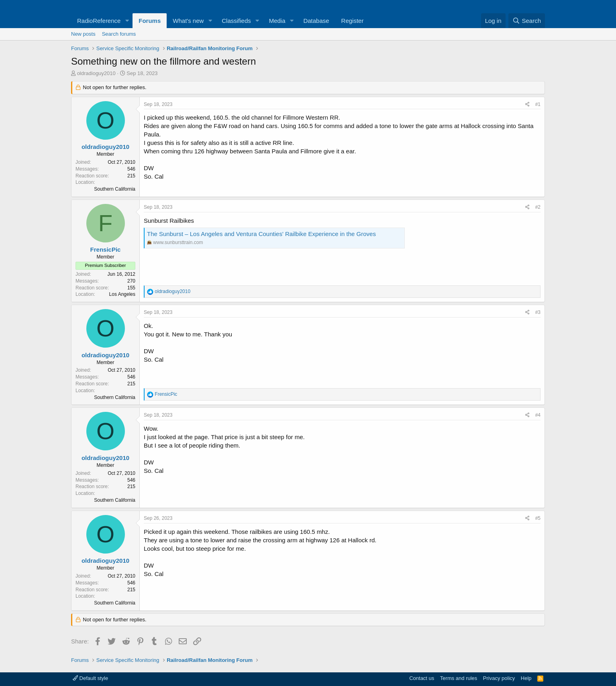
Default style (90, 678)
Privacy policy (499, 678)
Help (526, 678)
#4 (538, 415)
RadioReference (99, 21)
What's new (188, 21)
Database (316, 21)
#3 (538, 312)
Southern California (115, 189)
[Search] (527, 21)
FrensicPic (106, 249)
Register (353, 21)
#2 (538, 207)
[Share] (527, 105)
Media (277, 21)
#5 (538, 518)
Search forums (119, 34)
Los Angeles (122, 294)
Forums (150, 21)
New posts (83, 34)
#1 (538, 104)
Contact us (422, 678)
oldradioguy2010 (96, 73)
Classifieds (236, 21)
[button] (127, 21)
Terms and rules (459, 678)
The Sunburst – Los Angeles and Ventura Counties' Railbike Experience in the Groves (261, 234)
